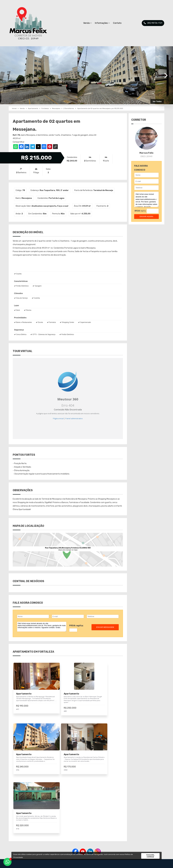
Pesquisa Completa (76, 839)
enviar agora (146, 217)
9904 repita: (76, 626)
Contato (117, 23)
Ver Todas (157, 101)
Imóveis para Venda (76, 829)
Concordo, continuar (150, 856)
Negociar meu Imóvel (77, 834)
